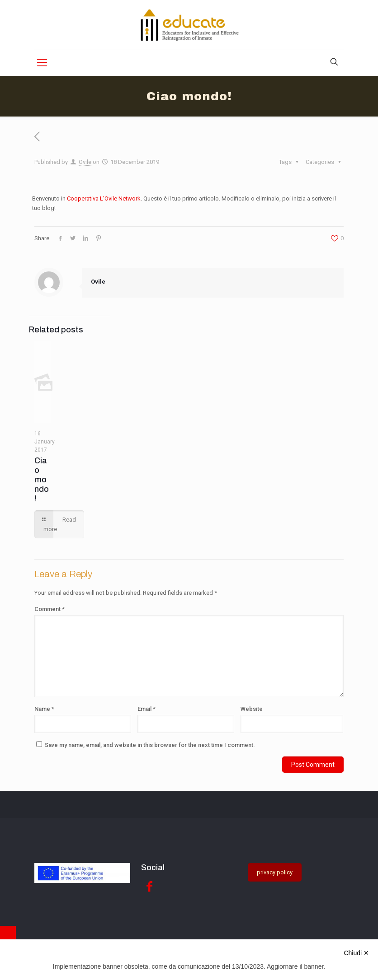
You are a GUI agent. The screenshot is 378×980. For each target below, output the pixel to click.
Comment (50, 609)
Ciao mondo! (42, 480)
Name (44, 709)
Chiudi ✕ (356, 953)
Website (252, 709)
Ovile (85, 162)
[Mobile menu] (42, 63)
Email (146, 709)
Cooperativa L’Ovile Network (104, 198)
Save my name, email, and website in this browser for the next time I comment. (150, 745)
